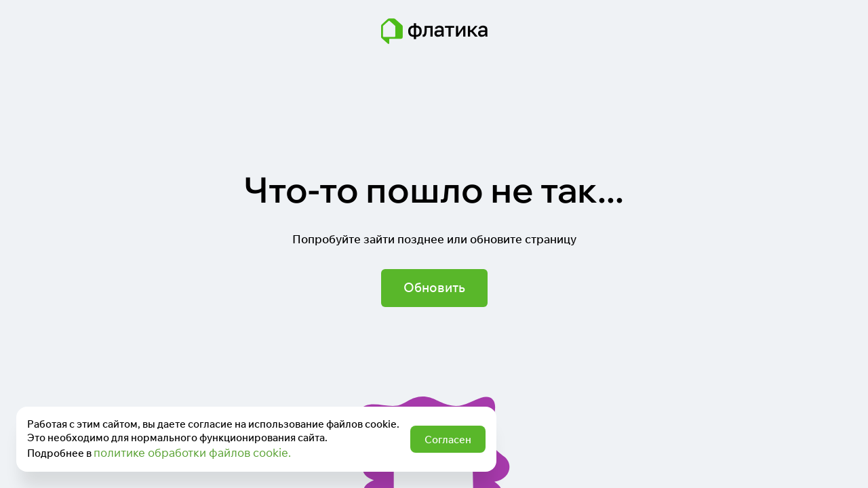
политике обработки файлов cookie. (192, 452)
